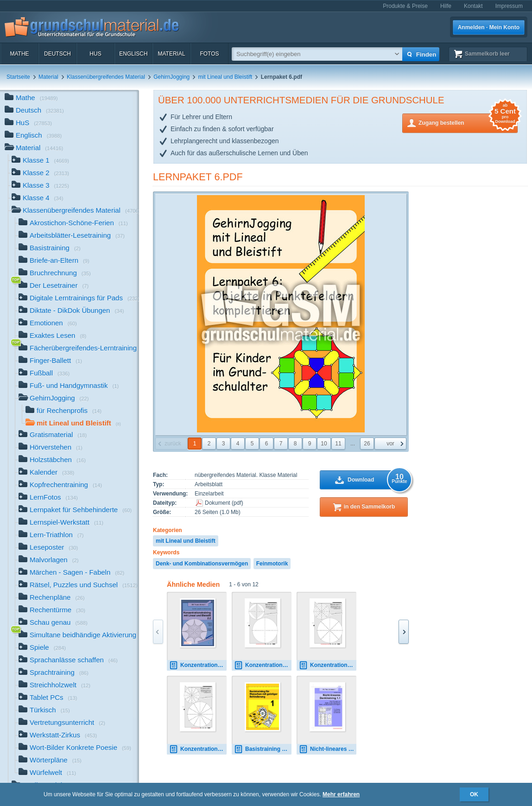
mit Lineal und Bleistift (225, 77)
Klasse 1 (40, 161)
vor (390, 444)
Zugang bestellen (468, 122)
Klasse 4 (38, 199)
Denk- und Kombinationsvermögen (202, 564)
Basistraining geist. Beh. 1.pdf (263, 749)
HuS (95, 54)
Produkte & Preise (405, 6)
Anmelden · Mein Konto (489, 27)
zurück (173, 444)
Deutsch (57, 54)
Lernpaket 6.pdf (198, 177)
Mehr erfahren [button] (341, 794)
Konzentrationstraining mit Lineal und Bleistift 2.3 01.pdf (198, 749)
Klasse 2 (40, 174)
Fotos (209, 54)
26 (367, 444)
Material (171, 54)
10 (324, 444)
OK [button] (474, 794)
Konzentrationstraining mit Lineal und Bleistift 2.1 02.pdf (263, 665)
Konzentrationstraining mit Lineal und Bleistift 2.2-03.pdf (328, 665)
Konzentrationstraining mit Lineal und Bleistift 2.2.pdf (198, 665)
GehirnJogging (171, 77)
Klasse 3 (40, 186)
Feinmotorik (272, 564)
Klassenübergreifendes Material (106, 77)
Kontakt (473, 6)
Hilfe (446, 6)
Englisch (133, 54)
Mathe (19, 54)
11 (338, 444)
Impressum (509, 6)
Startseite (18, 77)
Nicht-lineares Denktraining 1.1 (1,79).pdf (328, 749)
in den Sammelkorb (370, 507)
